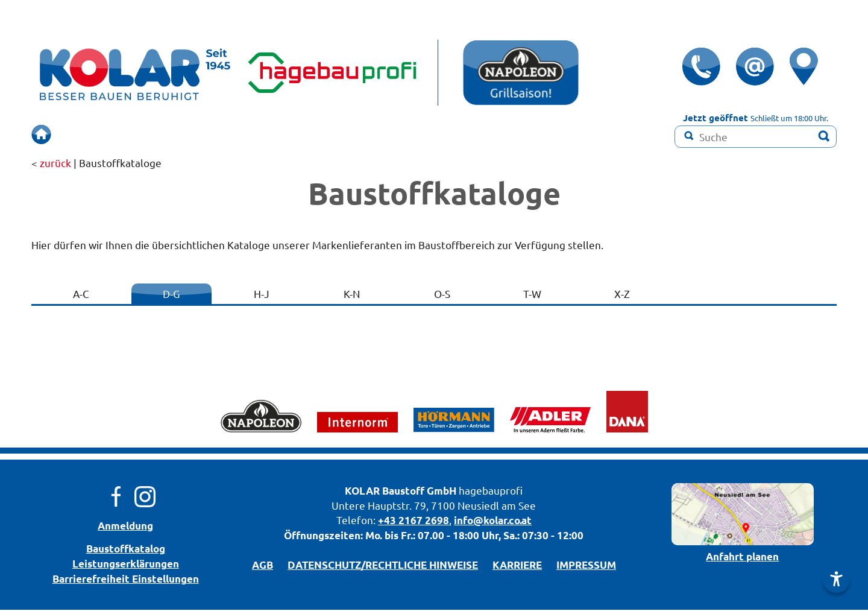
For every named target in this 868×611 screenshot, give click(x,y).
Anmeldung (125, 527)
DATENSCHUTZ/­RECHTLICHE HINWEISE (383, 566)
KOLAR (362, 492)
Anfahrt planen (742, 558)
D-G (171, 295)
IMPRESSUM (586, 566)
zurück (55, 164)
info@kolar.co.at (493, 521)
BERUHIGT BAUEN (200, 135)
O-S (442, 295)
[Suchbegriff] (756, 137)
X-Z (622, 295)
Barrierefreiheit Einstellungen (126, 580)
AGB (263, 566)
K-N (352, 295)
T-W (532, 295)
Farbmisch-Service (507, 135)
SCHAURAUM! (307, 135)
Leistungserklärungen (126, 565)
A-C (81, 295)
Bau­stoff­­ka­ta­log (126, 550)
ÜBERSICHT (99, 135)
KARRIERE (517, 566)
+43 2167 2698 (414, 521)
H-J (262, 295)
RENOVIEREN (401, 135)
